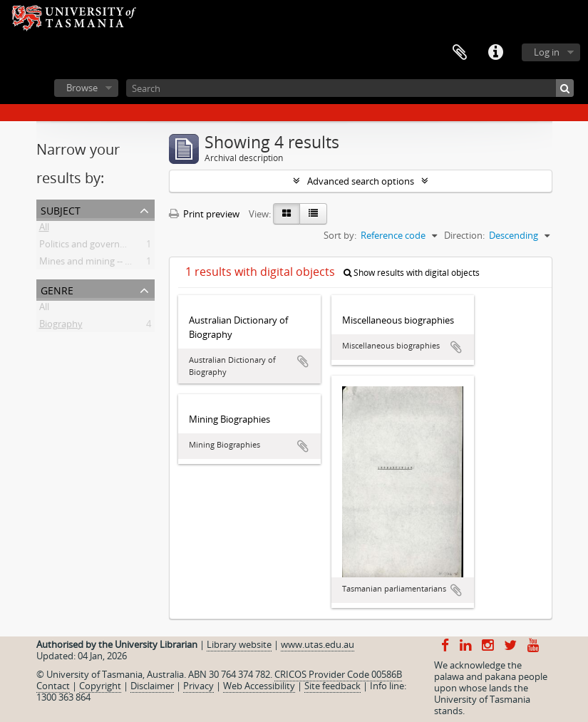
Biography (61, 326)
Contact (53, 686)
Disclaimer (152, 686)
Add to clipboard (303, 361)
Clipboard (460, 53)
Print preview (204, 214)
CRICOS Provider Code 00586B (338, 674)
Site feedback (332, 686)
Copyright (100, 686)
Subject (61, 209)
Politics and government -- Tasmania (116, 247)
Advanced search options (361, 181)
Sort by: (340, 235)
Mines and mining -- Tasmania (102, 264)
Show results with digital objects (412, 273)
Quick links (495, 53)
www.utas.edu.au (318, 644)
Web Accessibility (259, 686)
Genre (57, 289)
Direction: (464, 235)
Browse (82, 88)
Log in (547, 52)
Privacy (198, 686)
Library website (239, 644)
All (44, 230)
